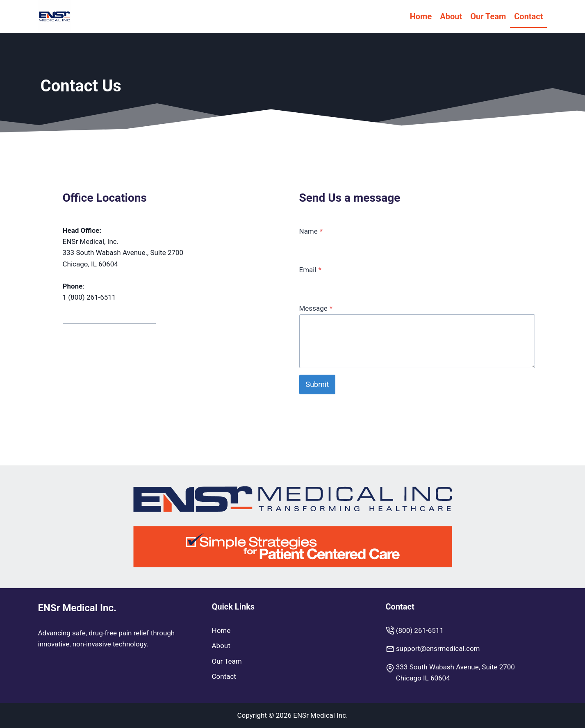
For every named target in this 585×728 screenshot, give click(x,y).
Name (311, 231)
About (451, 16)
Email (310, 270)
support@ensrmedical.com (438, 648)
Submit (318, 384)
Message (316, 308)
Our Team (488, 16)
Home (421, 16)
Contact (528, 16)
